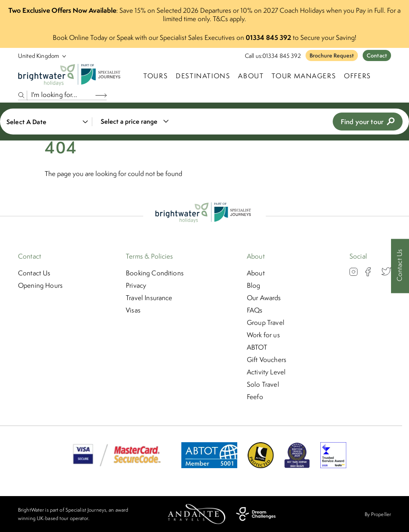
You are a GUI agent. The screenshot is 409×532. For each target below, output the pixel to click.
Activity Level (266, 372)
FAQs (255, 310)
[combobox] (133, 122)
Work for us (263, 335)
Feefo (255, 397)
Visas (133, 310)
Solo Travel (263, 384)
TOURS (156, 76)
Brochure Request (332, 55)
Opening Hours (40, 285)
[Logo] (71, 76)
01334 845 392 (282, 56)
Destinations (203, 76)
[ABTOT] (209, 466)
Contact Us (34, 273)
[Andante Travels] (197, 514)
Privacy (136, 285)
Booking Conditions (155, 273)
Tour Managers (304, 76)
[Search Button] (101, 95)
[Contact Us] (400, 266)
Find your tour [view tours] (368, 122)
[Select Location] (39, 56)
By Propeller (378, 514)
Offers (357, 76)
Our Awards (264, 298)
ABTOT (257, 347)
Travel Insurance (149, 298)
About (251, 76)
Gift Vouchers (267, 360)
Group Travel (266, 322)
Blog (254, 285)
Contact (377, 55)
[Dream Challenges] (256, 514)
